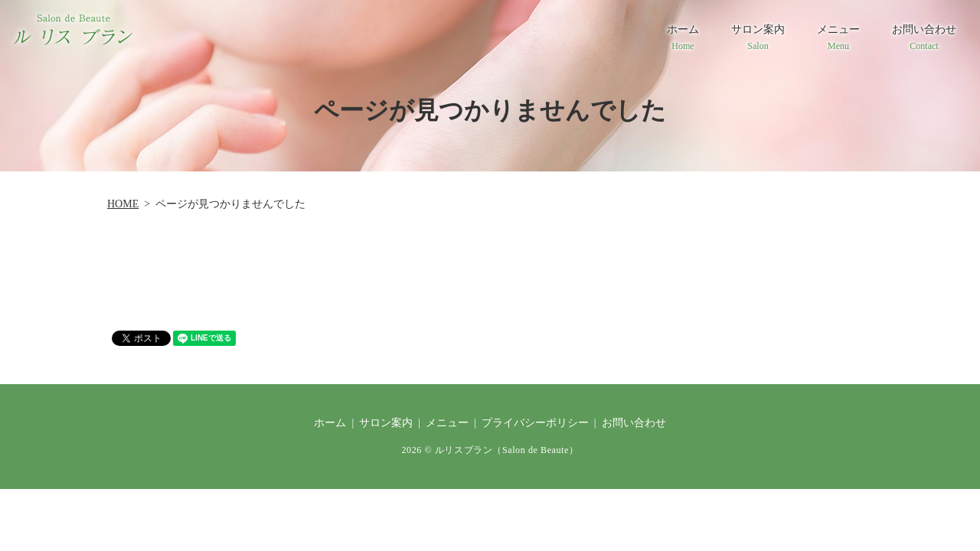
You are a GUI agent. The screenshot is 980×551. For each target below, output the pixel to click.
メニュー (838, 38)
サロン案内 (758, 38)
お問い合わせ (924, 38)
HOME (123, 204)
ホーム (683, 38)
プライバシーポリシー (535, 423)
